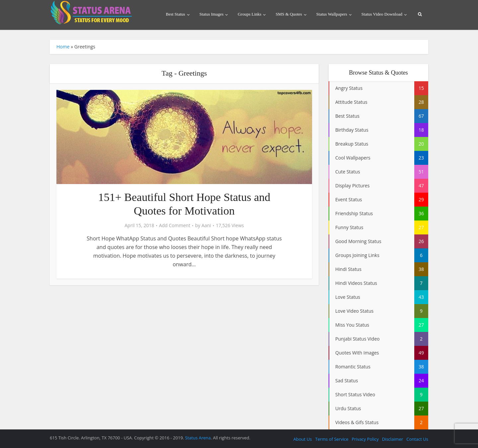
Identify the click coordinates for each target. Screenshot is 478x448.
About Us (303, 439)
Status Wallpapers (332, 14)
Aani (206, 225)
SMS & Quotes (289, 14)
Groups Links (249, 14)
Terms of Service (332, 439)
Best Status (176, 14)
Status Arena (198, 438)
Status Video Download (382, 14)
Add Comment (175, 225)
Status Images (212, 14)
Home (63, 47)
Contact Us (417, 439)
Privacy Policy (365, 439)
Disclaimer (393, 439)
